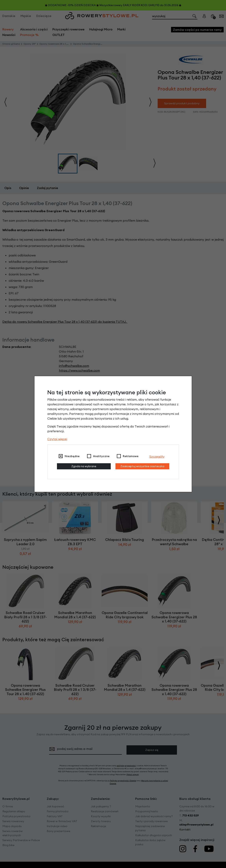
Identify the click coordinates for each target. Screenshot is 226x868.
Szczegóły (157, 457)
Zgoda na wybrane (84, 466)
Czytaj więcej (57, 439)
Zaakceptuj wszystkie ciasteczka (142, 466)
